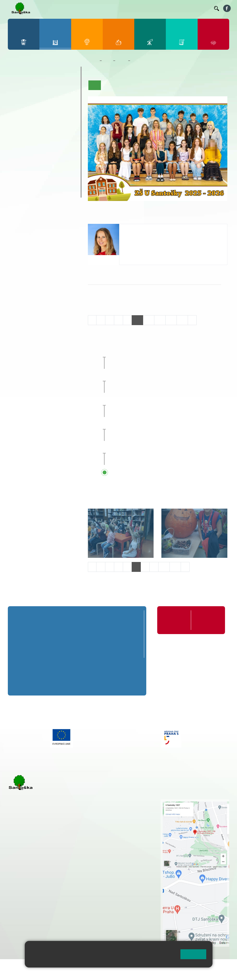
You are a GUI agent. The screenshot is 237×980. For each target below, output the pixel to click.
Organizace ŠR (114, 8)
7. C (29, 148)
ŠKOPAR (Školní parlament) (44, 192)
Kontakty (203, 8)
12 (160, 320)
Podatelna (159, 8)
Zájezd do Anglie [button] (143, 401)
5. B (68, 97)
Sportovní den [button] (135, 425)
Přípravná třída (29, 72)
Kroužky (21, 162)
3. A (42, 87)
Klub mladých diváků (36, 182)
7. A (29, 127)
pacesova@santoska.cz (146, 239)
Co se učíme (150, 85)
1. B (16, 97)
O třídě (109, 85)
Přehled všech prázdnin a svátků (153, 473)
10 (137, 320)
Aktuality (127, 85)
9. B (55, 137)
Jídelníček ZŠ (87, 8)
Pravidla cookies (98, 961)
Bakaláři (48, 8)
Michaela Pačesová (144, 229)
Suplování (139, 8)
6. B (16, 137)
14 (182, 320)
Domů (93, 61)
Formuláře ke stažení (206, 620)
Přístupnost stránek (26, 973)
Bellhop (66, 8)
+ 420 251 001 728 (124, 807)
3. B (42, 97)
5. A (68, 87)
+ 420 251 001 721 (125, 802)
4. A (55, 87)
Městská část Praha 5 (25, 928)
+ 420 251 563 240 (31, 902)
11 (149, 320)
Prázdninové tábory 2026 (41, 172)
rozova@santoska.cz (36, 913)
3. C (42, 108)
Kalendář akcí (176, 85)
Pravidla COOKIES (64, 973)
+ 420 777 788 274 (123, 813)
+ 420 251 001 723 (31, 870)
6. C (16, 148)
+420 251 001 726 (141, 245)
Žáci (108, 61)
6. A (16, 127)
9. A (55, 127)
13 (171, 320)
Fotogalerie (202, 85)
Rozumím (193, 954)
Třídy (121, 61)
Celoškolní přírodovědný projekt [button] (153, 352)
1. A (16, 87)
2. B (29, 97)
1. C (16, 108)
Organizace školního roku (175, 620)
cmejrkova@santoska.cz (39, 881)
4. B (55, 97)
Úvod (95, 85)
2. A (29, 87)
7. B (29, 137)
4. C (55, 108)
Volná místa (181, 8)
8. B (42, 137)
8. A (42, 127)
